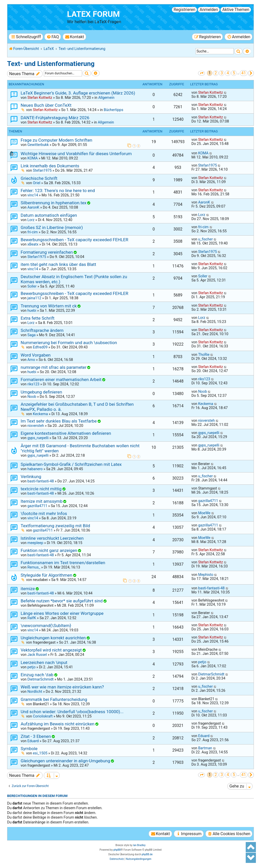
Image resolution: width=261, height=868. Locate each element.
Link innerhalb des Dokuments (50, 166)
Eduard (33, 741)
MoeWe (204, 513)
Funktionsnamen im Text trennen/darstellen (63, 563)
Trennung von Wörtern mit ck (49, 306)
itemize (28, 589)
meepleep (35, 543)
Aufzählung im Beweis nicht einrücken (57, 724)
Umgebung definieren (41, 392)
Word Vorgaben (36, 355)
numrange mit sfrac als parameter (54, 367)
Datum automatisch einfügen (49, 215)
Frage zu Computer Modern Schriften (56, 140)
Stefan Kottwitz (40, 98)
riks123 (33, 384)
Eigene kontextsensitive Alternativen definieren (66, 433)
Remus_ (34, 567)
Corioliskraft (43, 716)
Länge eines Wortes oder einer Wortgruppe (62, 613)
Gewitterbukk (38, 145)
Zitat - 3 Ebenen (36, 736)
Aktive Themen (236, 10)
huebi (32, 310)
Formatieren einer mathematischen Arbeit (61, 379)
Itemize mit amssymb (42, 501)
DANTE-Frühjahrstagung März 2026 (55, 118)
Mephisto (206, 575)
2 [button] (216, 73)
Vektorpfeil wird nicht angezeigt (51, 650)
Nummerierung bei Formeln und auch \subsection (69, 343)
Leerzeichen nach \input (44, 662)
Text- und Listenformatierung (51, 64)
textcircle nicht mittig (41, 489)
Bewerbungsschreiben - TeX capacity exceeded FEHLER (74, 240)
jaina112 (34, 298)
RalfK (32, 618)
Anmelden (209, 10)
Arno (31, 360)
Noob (32, 397)
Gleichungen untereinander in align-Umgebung (65, 761)
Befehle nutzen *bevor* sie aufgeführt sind (62, 601)
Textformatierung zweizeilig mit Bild (55, 526)
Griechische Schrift (39, 178)
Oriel (37, 183)
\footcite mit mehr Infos (44, 513)
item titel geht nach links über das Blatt (58, 264)
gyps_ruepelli (38, 438)
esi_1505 (40, 753)
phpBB (117, 850)
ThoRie (204, 355)
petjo (31, 667)
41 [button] (244, 73)
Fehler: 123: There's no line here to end (58, 191)
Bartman (205, 748)
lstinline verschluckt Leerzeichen (52, 538)
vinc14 (33, 195)
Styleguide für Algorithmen (46, 575)
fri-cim (32, 232)
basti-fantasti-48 (41, 481)
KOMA (32, 158)
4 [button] (228, 73)
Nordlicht (35, 691)
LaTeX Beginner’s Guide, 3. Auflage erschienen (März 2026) (78, 93)
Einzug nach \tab (37, 675)
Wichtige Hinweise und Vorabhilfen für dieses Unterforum (76, 154)
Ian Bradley (139, 845)
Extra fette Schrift (38, 318)
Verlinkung (31, 477)
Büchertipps (114, 110)
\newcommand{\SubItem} (46, 626)
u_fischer (205, 239)
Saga (31, 335)
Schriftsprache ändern (42, 330)
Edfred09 (40, 347)
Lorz (31, 220)
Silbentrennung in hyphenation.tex (54, 203)
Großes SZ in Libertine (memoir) (52, 227)
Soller (32, 286)
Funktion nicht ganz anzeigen (49, 550)
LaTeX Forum (93, 14)
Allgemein (106, 98)
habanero (35, 469)
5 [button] (234, 73)
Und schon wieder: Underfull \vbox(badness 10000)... (72, 712)
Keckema (40, 414)
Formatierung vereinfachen (47, 252)
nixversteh (36, 426)
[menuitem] (53, 37)
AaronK (33, 207)
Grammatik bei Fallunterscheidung (54, 699)
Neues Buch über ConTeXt (46, 105)
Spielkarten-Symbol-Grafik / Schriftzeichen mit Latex (71, 464)
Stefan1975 (42, 170)
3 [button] (222, 73)
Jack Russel (37, 655)
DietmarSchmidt (40, 679)
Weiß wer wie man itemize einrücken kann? (62, 687)
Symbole (29, 749)
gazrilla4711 (37, 506)
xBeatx (33, 244)
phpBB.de (147, 854)
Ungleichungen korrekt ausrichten (53, 638)
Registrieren (184, 10)
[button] (201, 73)
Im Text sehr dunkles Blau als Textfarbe (59, 421)
